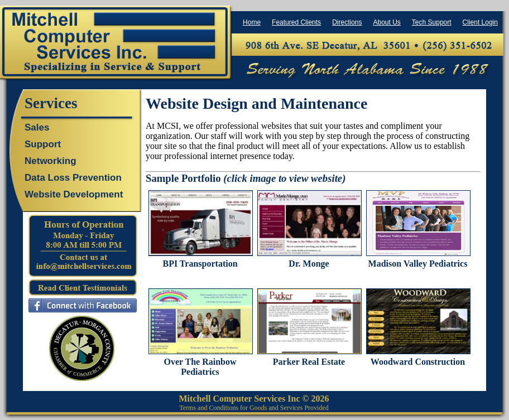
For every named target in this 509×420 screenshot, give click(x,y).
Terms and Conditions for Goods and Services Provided (254, 408)
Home (252, 22)
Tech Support (432, 22)
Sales (37, 127)
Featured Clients (296, 22)
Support (43, 144)
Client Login (480, 22)
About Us (386, 22)
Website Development (74, 194)
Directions (347, 22)
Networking (51, 161)
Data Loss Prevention (73, 178)
